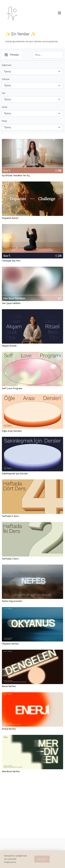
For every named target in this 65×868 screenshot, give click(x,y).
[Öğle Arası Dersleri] (32, 431)
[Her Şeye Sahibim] (32, 303)
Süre (5, 107)
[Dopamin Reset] (32, 218)
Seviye (6, 79)
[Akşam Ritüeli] (32, 346)
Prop (5, 121)
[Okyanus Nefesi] (32, 644)
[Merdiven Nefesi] (32, 771)
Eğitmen (7, 65)
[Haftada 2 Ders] (32, 559)
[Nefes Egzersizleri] (32, 601)
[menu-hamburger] (59, 13)
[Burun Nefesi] (32, 686)
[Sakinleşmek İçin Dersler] (32, 474)
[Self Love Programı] (32, 388)
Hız (4, 93)
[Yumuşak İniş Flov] (32, 261)
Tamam (42, 859)
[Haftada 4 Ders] (32, 516)
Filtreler (12, 55)
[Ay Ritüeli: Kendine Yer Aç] (32, 176)
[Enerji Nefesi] (32, 729)
